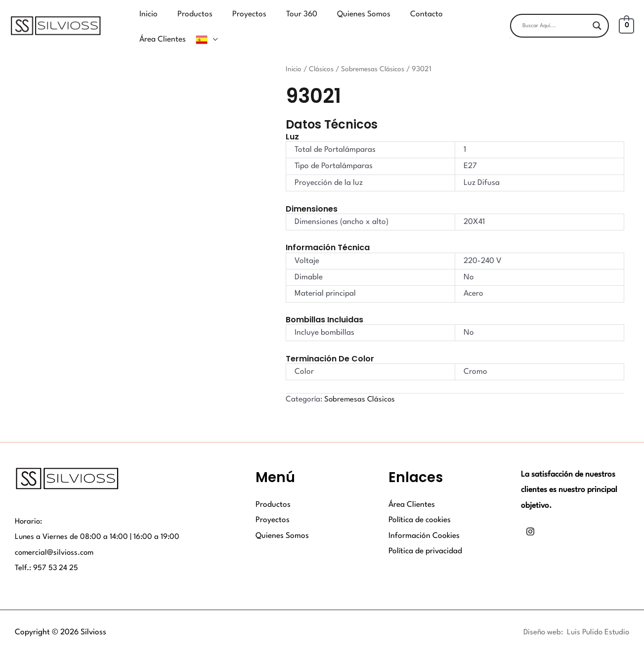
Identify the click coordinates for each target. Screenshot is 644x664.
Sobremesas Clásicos (375, 54)
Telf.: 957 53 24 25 (47, 553)
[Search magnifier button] (597, 18)
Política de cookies (420, 505)
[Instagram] (530, 517)
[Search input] (555, 18)
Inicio (294, 54)
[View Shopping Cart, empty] (626, 18)
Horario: (29, 506)
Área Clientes (412, 489)
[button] (559, 30)
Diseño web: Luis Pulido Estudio (574, 617)
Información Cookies (424, 521)
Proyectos (273, 505)
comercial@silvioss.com (55, 537)
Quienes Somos (282, 521)
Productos (273, 489)
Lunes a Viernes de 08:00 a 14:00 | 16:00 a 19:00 (98, 522)
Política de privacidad (425, 536)
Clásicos (322, 54)
